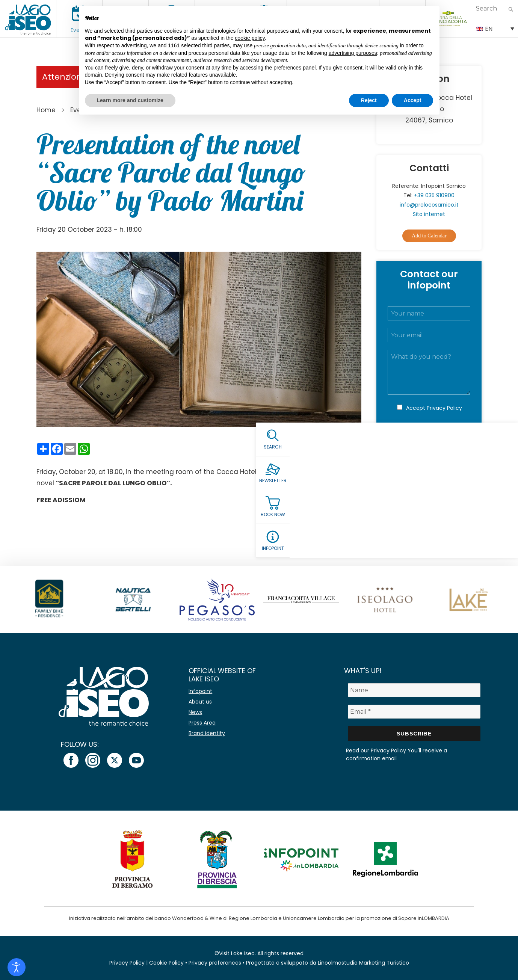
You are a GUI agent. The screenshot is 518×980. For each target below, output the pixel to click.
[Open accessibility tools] (17, 967)
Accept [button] (413, 100)
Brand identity (207, 733)
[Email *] (414, 712)
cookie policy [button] (250, 38)
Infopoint (200, 691)
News (195, 712)
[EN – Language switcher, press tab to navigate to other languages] (495, 28)
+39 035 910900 (434, 195)
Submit (429, 440)
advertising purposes (353, 53)
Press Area (202, 723)
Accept (434, 408)
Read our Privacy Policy (376, 750)
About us (200, 702)
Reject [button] (369, 100)
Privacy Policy (444, 408)
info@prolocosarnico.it (429, 205)
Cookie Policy (166, 963)
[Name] (414, 690)
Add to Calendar (429, 236)
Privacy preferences (215, 963)
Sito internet (429, 214)
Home (46, 110)
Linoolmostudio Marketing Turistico (363, 963)
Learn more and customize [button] (130, 100)
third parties (216, 45)
